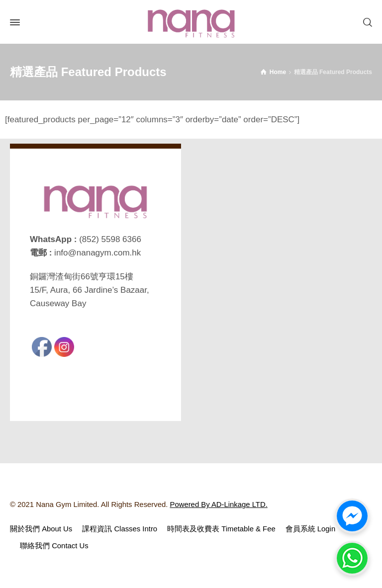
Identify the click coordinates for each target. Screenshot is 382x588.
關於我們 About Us (41, 529)
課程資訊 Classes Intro (120, 529)
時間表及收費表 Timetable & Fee (221, 529)
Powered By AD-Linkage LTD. (219, 504)
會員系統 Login (311, 529)
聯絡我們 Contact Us (54, 546)
